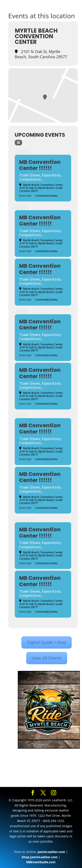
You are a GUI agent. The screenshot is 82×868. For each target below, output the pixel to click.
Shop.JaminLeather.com (40, 857)
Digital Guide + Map (47, 642)
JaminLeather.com (51, 852)
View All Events (47, 658)
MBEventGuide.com (41, 862)
